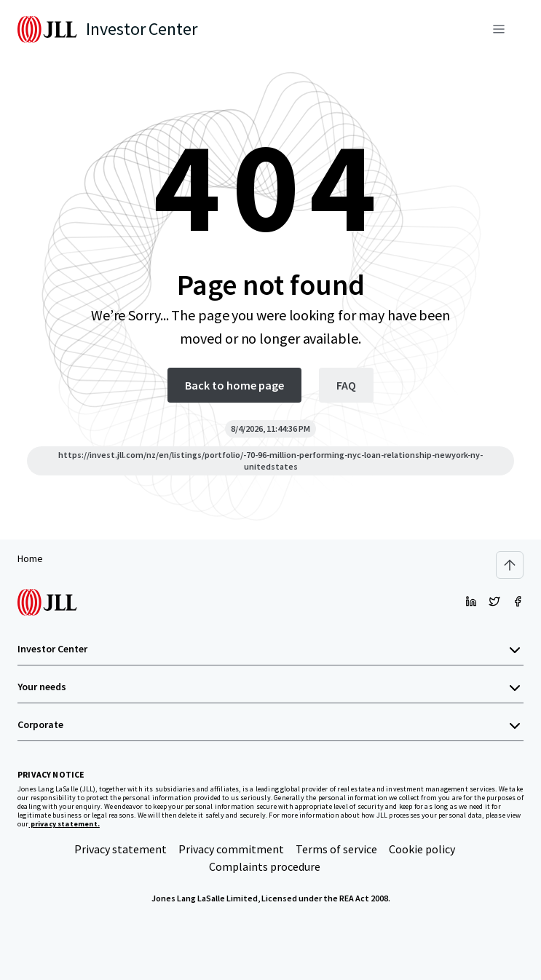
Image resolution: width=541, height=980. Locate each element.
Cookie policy (422, 849)
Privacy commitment (231, 849)
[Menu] (499, 29)
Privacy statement (121, 849)
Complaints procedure (265, 866)
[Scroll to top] (510, 565)
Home (30, 558)
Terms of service (336, 849)
